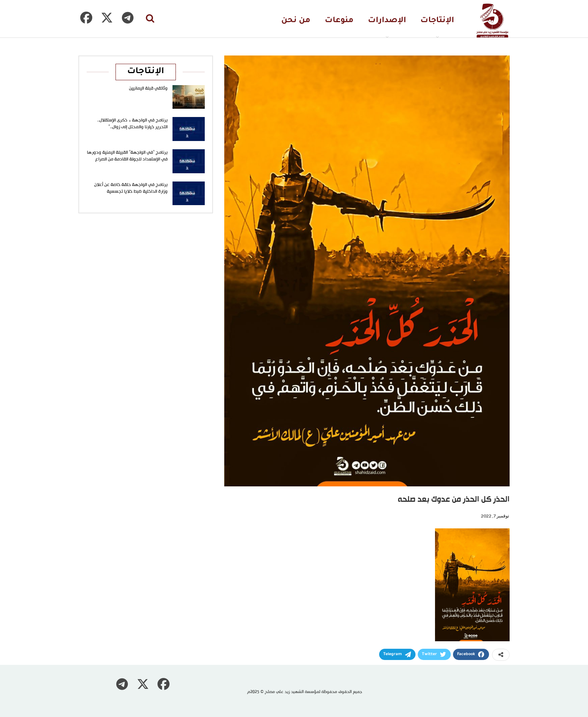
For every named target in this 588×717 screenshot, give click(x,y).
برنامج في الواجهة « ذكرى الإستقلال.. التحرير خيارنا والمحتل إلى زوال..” (132, 124)
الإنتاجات (437, 21)
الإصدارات (387, 21)
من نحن (296, 21)
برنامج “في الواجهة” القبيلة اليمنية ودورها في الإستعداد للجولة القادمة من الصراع (127, 156)
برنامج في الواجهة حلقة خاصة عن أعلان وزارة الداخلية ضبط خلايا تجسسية (131, 188)
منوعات (339, 21)
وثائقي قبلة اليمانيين (148, 88)
